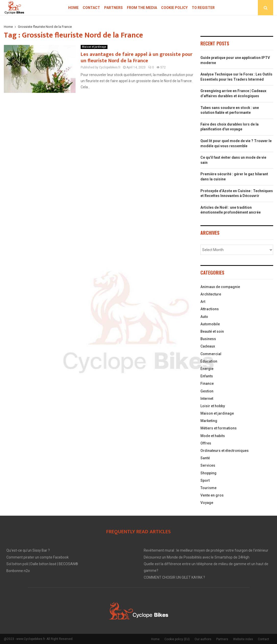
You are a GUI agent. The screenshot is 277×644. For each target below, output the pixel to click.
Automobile (210, 324)
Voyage (207, 503)
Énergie (207, 369)
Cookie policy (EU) (177, 639)
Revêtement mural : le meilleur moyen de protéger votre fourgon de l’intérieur (206, 550)
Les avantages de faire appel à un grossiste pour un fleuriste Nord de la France (137, 58)
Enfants (207, 376)
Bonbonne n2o (18, 571)
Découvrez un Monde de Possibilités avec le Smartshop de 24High (197, 557)
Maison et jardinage (94, 47)
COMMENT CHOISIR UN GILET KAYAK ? (174, 577)
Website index (243, 639)
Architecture (211, 294)
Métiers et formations (219, 428)
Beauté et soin (212, 331)
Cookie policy (174, 8)
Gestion (207, 391)
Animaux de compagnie (220, 287)
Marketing (209, 421)
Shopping (208, 473)
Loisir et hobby (213, 406)
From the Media (142, 8)
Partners (113, 8)
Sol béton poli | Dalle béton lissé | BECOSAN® (42, 564)
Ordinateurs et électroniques (225, 451)
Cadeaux (208, 346)
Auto (204, 317)
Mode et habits (213, 436)
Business (208, 339)
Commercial (211, 354)
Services (208, 465)
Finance (207, 383)
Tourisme (208, 488)
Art (203, 302)
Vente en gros (212, 495)
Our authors (203, 639)
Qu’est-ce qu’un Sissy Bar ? (28, 550)
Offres (206, 443)
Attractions (210, 309)
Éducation (209, 361)
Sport (205, 480)
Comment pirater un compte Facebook (38, 557)
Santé (205, 458)
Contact (91, 8)
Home (73, 8)
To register (203, 8)
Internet (207, 399)
